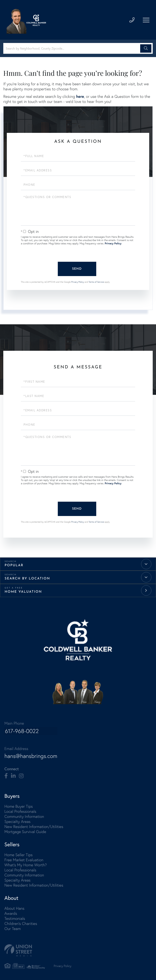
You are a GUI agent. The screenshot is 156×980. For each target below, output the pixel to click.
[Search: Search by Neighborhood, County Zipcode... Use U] (72, 48)
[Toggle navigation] (146, 20)
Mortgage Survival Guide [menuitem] (25, 832)
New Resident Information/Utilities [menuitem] (34, 827)
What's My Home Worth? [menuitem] (26, 865)
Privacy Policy (113, 244)
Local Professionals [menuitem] (20, 812)
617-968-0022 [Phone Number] (22, 731)
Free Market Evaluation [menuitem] (24, 860)
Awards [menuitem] (11, 914)
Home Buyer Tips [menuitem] (19, 806)
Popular (14, 565)
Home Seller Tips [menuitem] (18, 855)
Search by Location (27, 579)
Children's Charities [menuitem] (21, 924)
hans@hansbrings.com (31, 756)
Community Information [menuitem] (24, 817)
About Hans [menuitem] (14, 909)
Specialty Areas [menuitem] (17, 822)
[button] (146, 48)
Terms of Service (96, 282)
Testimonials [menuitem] (15, 919)
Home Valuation (23, 592)
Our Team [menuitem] (13, 929)
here (80, 96)
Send (77, 269)
